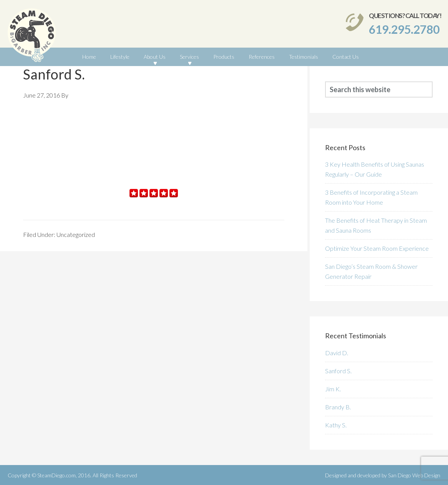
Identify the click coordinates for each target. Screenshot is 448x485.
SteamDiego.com (56, 475)
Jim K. (333, 389)
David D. (337, 353)
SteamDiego (32, 37)
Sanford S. (338, 371)
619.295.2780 (404, 29)
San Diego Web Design (414, 475)
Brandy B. (338, 407)
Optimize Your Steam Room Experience (377, 248)
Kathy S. (336, 425)
